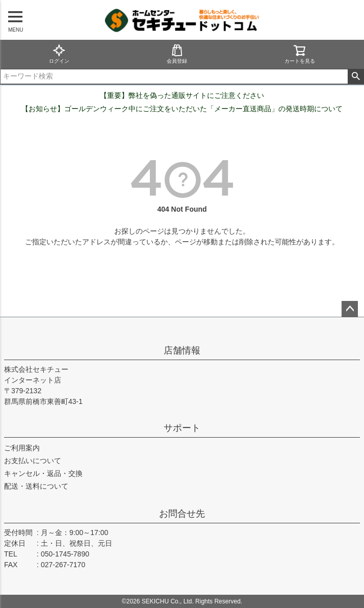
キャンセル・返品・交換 (43, 473)
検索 (356, 77)
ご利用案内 (22, 448)
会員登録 (177, 54)
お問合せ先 (182, 514)
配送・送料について (36, 486)
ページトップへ (350, 309)
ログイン (59, 54)
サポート (182, 428)
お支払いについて (33, 461)
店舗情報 (182, 350)
